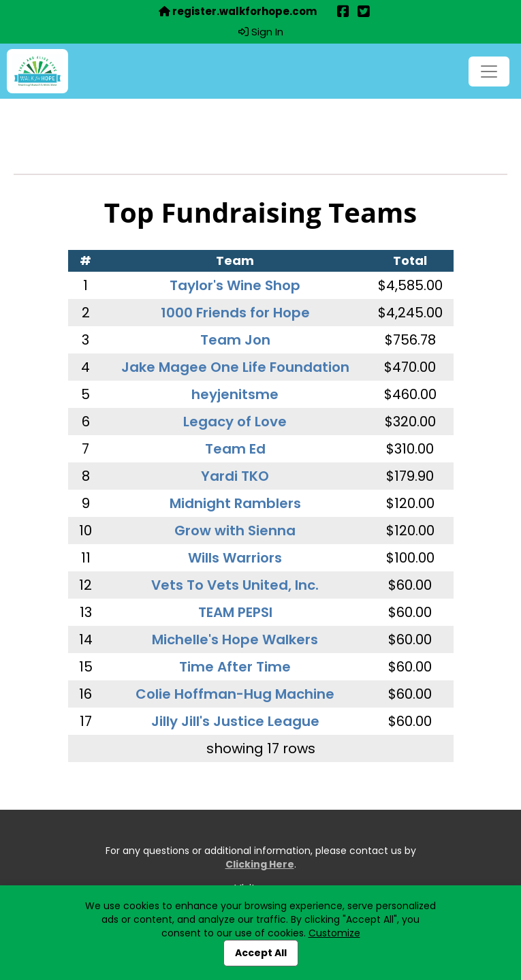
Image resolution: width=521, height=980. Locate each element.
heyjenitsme (235, 394)
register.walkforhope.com (238, 12)
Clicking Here (260, 864)
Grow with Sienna (235, 531)
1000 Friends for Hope (235, 313)
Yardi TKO (235, 476)
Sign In (261, 32)
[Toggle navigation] (489, 72)
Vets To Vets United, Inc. (235, 585)
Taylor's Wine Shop (235, 285)
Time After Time (235, 667)
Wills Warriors (235, 558)
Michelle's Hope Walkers (235, 639)
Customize (334, 933)
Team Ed (235, 449)
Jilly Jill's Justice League (235, 721)
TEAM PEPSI (235, 612)
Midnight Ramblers (235, 503)
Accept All (261, 953)
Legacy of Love (235, 422)
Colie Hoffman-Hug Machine (235, 694)
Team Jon (235, 340)
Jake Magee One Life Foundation (235, 367)
